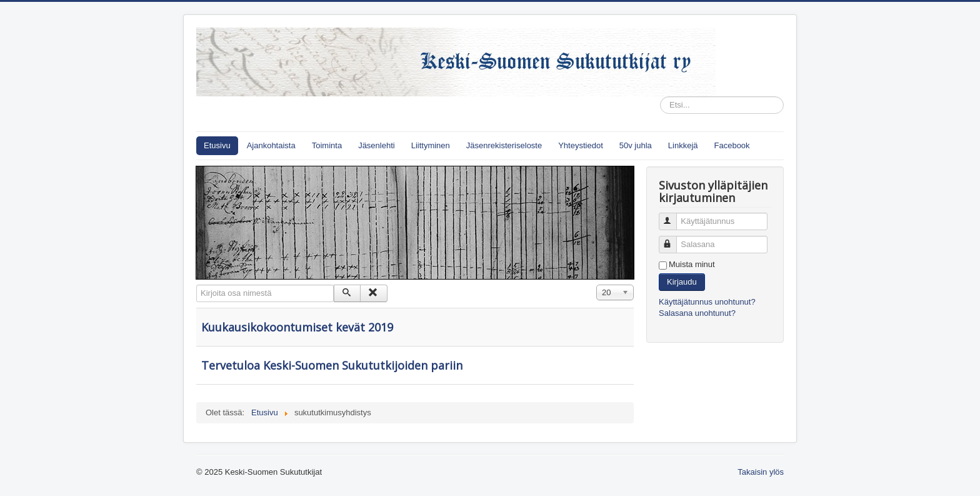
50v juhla (636, 145)
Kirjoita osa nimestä (197, 285)
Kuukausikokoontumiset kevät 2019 (297, 327)
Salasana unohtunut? (697, 313)
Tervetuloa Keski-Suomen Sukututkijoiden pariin (332, 365)
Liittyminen (431, 145)
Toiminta (327, 145)
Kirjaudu (682, 282)
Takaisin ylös (761, 472)
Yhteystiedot (581, 145)
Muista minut (692, 264)
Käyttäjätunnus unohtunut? (707, 302)
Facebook (732, 145)
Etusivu (217, 145)
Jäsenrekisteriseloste (504, 145)
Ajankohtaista (271, 145)
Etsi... (660, 97)
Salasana (673, 239)
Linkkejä (683, 145)
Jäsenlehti (377, 145)
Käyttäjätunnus (673, 216)
